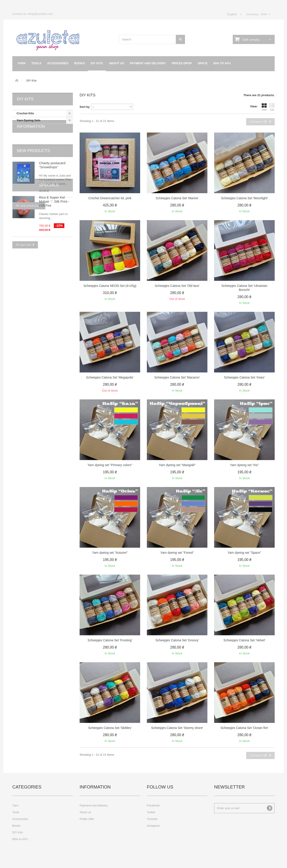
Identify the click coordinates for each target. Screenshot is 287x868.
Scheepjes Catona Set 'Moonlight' (244, 198)
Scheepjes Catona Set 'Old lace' (177, 286)
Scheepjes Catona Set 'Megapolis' (110, 377)
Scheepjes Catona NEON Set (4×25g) (110, 286)
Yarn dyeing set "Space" (244, 553)
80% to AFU (222, 63)
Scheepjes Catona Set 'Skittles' (110, 728)
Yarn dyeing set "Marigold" (177, 465)
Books (80, 63)
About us (116, 63)
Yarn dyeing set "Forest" (177, 553)
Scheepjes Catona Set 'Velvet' (245, 640)
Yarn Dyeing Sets (28, 120)
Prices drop (182, 63)
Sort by (85, 107)
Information (31, 137)
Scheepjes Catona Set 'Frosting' (110, 640)
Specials (27, 226)
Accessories (58, 63)
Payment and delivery (148, 63)
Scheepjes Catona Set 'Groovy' (177, 640)
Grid (264, 107)
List (272, 107)
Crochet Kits (25, 113)
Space (203, 63)
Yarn (22, 63)
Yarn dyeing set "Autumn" (110, 553)
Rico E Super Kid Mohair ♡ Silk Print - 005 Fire (54, 242)
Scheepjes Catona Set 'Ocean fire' (244, 728)
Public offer (87, 819)
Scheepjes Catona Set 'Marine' (177, 198)
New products (33, 155)
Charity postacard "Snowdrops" (52, 169)
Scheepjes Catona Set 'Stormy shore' (177, 728)
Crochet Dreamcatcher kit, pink (110, 198)
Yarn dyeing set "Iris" (245, 465)
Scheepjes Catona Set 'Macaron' (177, 377)
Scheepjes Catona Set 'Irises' (244, 377)
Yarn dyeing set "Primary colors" (110, 465)
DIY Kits (97, 63)
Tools (36, 63)
